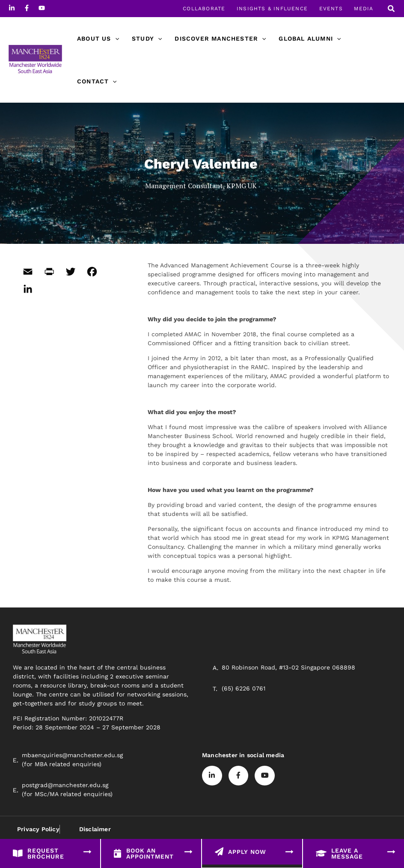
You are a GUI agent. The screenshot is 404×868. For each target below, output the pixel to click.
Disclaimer (95, 829)
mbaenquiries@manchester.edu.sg (72, 755)
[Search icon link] (392, 10)
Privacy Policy (38, 829)
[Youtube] (42, 8)
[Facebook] (27, 8)
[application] (115, 39)
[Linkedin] (12, 8)
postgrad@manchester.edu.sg (65, 785)
